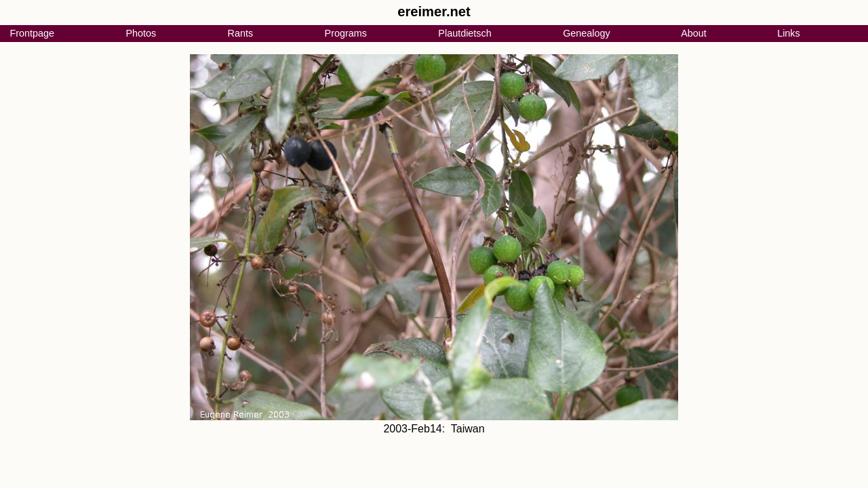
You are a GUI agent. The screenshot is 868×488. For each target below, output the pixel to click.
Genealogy (587, 33)
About (694, 33)
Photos (141, 33)
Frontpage (32, 33)
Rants (241, 33)
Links (789, 33)
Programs (346, 33)
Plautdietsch (465, 33)
